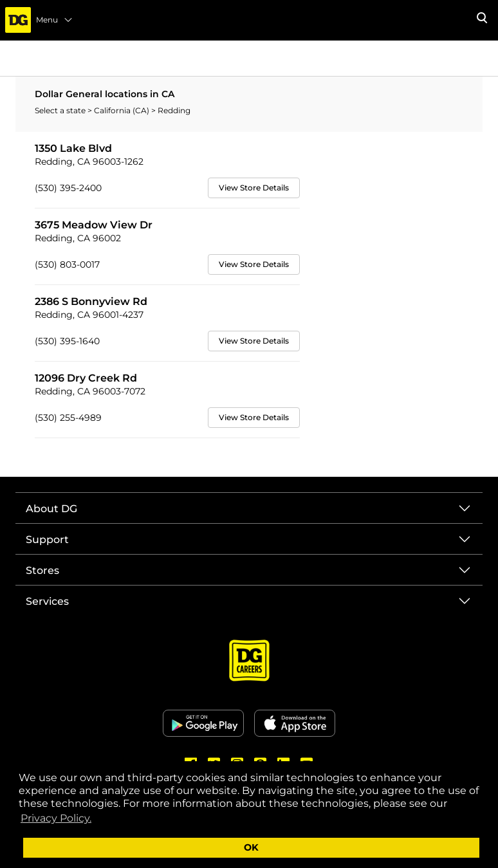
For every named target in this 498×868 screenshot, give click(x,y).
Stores (42, 570)
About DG (51, 509)
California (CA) (123, 110)
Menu (55, 20)
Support (47, 540)
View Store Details (254, 188)
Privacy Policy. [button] (56, 818)
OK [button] (251, 847)
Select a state (61, 110)
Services (47, 601)
